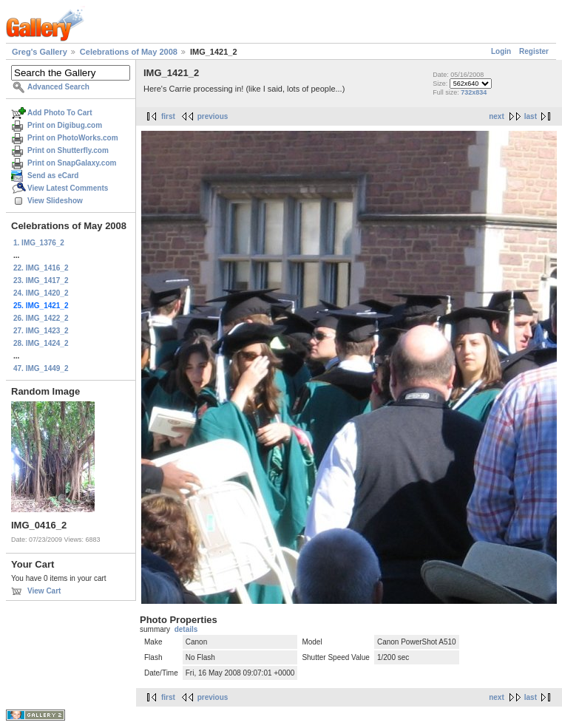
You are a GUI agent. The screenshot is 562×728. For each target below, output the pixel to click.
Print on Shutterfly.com (68, 150)
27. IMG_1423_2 (41, 331)
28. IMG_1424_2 (41, 343)
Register (534, 51)
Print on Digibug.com (65, 125)
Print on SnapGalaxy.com (72, 163)
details (186, 629)
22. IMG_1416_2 (41, 268)
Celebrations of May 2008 (129, 52)
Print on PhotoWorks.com (73, 138)
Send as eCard (53, 176)
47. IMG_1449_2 (41, 368)
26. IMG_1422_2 (41, 318)
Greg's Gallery (40, 52)
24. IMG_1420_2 (41, 293)
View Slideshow (55, 201)
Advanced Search (58, 87)
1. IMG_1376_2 (39, 243)
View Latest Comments (68, 188)
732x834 (474, 92)
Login (501, 51)
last (531, 116)
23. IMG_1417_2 (41, 280)
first (168, 116)
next (497, 116)
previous (213, 116)
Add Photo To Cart (60, 113)
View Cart (44, 591)
